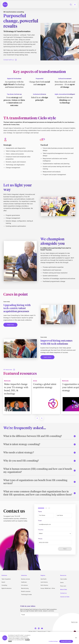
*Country (41, 530)
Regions (43, 575)
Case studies (64, 579)
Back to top (74, 622)
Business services (26, 579)
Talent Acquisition (6, 579)
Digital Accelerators (7, 588)
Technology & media (26, 595)
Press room (63, 586)
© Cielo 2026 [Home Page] (32, 632)
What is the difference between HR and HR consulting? (39, 437)
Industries (24, 575)
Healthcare (24, 582)
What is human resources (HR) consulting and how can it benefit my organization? (39, 471)
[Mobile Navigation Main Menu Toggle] (75, 5)
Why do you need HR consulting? (39, 461)
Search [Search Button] (71, 5)
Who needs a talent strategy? (39, 453)
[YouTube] (42, 628)
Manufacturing (25, 588)
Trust (49, 632)
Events (62, 583)
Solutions (4, 575)
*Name (40, 512)
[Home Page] (6, 5)
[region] (39, 638)
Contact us (63, 593)
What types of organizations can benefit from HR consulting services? (39, 482)
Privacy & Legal (42, 632)
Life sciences (24, 585)
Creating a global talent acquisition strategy (45, 386)
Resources (63, 575)
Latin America (44, 582)
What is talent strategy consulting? (39, 445)
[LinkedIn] (39, 628)
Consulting (4, 585)
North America (44, 585)
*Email (40, 521)
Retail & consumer (26, 592)
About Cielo (64, 590)
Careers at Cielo (65, 597)
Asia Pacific (44, 579)
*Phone (40, 539)
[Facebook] (35, 628)
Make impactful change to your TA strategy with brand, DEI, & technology (17, 389)
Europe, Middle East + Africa (48, 588)
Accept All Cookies (66, 641)
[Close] (76, 638)
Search (3, 582)
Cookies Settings (53, 641)
